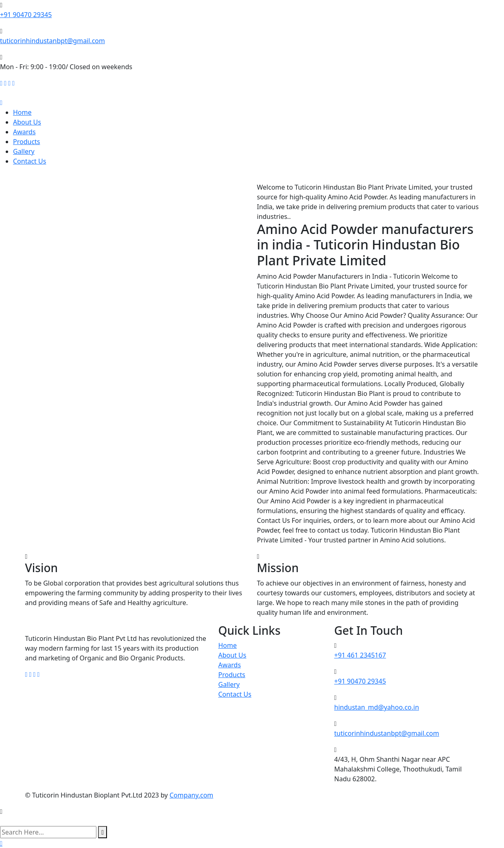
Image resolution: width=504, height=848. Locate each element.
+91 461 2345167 (360, 655)
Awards (24, 132)
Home (22, 112)
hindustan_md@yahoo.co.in (377, 707)
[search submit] (103, 832)
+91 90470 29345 (26, 15)
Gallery (24, 151)
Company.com (192, 795)
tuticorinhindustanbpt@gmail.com (52, 41)
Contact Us (29, 161)
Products (27, 142)
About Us (27, 122)
